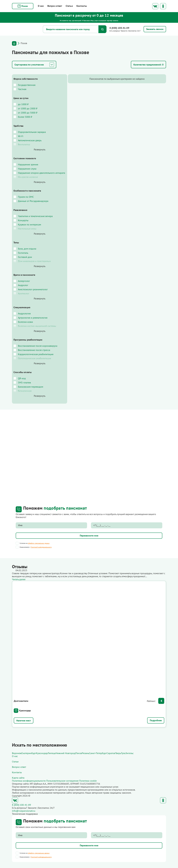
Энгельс (130, 753)
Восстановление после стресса (34, 353)
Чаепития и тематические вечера (35, 219)
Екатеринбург (29, 753)
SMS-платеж (24, 385)
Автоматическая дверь (30, 140)
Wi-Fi (21, 136)
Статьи (69, 6)
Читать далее (19, 582)
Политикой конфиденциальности (41, 550)
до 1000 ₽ (23, 104)
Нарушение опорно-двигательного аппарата (36, 174)
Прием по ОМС (26, 200)
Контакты (82, 6)
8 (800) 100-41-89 (119, 28)
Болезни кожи (25, 325)
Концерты (23, 223)
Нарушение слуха (27, 169)
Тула (123, 753)
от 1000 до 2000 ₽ (28, 108)
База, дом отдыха (27, 252)
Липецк (52, 753)
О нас (41, 6)
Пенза (79, 753)
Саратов (111, 753)
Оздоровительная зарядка (32, 132)
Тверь (118, 753)
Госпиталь (23, 256)
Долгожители (21, 704)
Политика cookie (88, 781)
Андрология (24, 316)
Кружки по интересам (29, 227)
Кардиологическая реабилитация (36, 357)
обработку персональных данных (39, 546)
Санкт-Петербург (98, 753)
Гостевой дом (25, 260)
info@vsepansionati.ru (24, 811)
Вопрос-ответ (55, 6)
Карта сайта (18, 778)
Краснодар (25, 713)
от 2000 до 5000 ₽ (28, 113)
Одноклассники (163, 6)
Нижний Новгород (66, 753)
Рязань (85, 753)
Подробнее (156, 723)
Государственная (27, 85)
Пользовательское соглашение (62, 781)
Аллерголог (24, 284)
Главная (14, 43)
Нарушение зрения (28, 164)
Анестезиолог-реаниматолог (33, 292)
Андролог (23, 288)
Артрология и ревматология (33, 321)
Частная (22, 89)
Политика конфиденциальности (29, 781)
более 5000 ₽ (25, 117)
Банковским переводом (31, 390)
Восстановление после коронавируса (38, 349)
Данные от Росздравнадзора (33, 204)
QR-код (22, 381)
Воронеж (17, 753)
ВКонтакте (155, 6)
